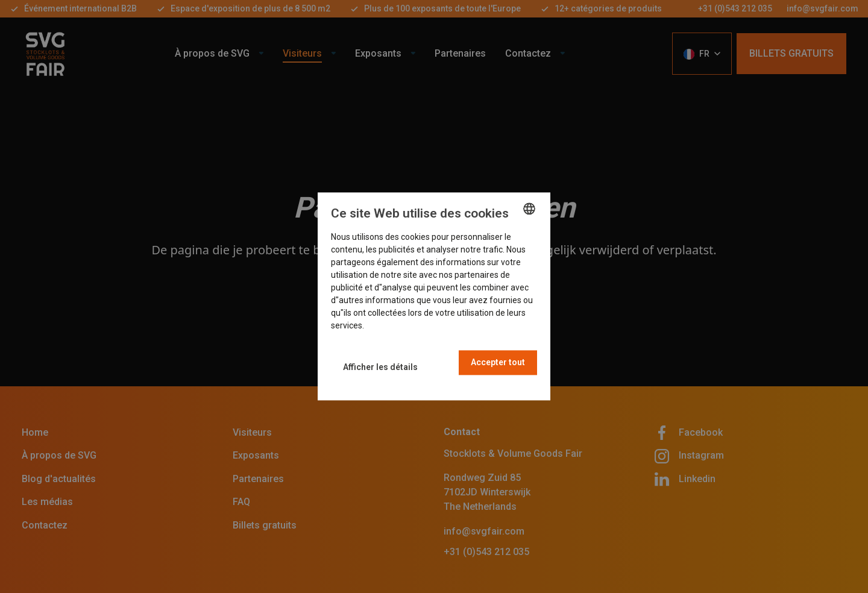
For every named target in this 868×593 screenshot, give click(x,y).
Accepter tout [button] (498, 363)
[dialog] (434, 296)
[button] (380, 367)
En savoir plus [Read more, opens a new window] (392, 326)
